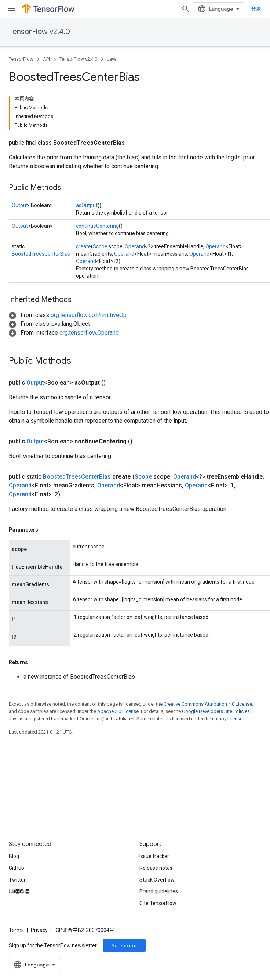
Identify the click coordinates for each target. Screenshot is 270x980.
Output (20, 205)
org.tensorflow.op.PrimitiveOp (89, 315)
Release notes (156, 868)
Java (112, 59)
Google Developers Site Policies (216, 711)
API (46, 59)
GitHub (17, 868)
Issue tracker (154, 856)
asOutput (87, 205)
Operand (135, 246)
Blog (14, 856)
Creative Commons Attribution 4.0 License (208, 704)
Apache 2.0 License (118, 711)
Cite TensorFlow (158, 903)
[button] (68, 315)
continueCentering (97, 226)
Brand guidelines (159, 891)
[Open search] (186, 9)
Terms (16, 930)
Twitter (17, 880)
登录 (256, 9)
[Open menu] (12, 9)
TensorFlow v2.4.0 (39, 32)
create (83, 246)
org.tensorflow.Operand (89, 333)
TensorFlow (21, 59)
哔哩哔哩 (19, 891)
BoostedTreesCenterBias (41, 254)
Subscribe (124, 945)
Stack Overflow (157, 880)
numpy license (227, 719)
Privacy (39, 930)
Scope (100, 246)
